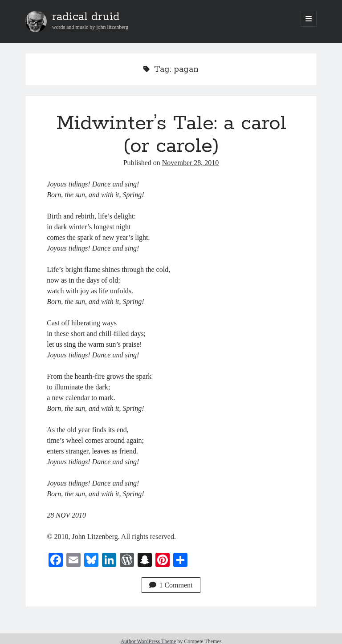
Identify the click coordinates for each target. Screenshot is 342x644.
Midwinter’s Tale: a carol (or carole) (171, 135)
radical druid (86, 17)
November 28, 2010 (191, 163)
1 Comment (171, 585)
